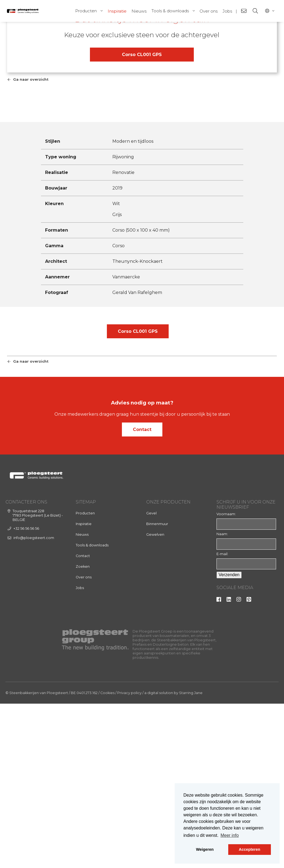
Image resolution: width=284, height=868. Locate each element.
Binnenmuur (157, 691)
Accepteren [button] (250, 849)
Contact (142, 596)
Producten (86, 11)
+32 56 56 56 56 (26, 696)
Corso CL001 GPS (142, 148)
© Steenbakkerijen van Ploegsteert (37, 860)
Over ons (209, 11)
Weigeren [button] (205, 849)
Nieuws (139, 11)
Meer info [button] (230, 835)
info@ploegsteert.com (34, 705)
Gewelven (155, 702)
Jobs (227, 11)
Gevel (151, 680)
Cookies (107, 860)
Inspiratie (117, 11)
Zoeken (83, 734)
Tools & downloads (170, 11)
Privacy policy (129, 860)
